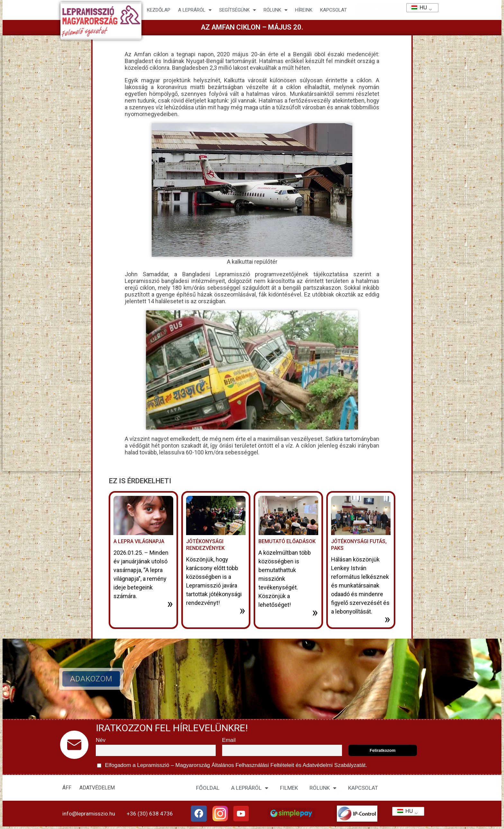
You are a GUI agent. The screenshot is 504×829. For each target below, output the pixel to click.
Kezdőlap (159, 10)
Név (101, 740)
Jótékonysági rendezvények (205, 545)
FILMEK (289, 788)
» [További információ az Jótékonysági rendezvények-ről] (242, 610)
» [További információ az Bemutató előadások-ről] (315, 612)
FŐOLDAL (208, 788)
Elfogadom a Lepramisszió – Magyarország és (232, 765)
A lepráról (195, 10)
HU (417, 8)
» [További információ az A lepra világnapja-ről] (170, 604)
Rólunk (275, 10)
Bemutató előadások (287, 541)
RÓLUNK (323, 788)
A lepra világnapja (139, 541)
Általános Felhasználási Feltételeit (253, 765)
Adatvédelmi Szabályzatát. (334, 765)
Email (229, 740)
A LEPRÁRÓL (250, 788)
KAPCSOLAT (333, 10)
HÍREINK (304, 10)
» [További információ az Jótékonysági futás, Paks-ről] (387, 619)
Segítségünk (238, 10)
